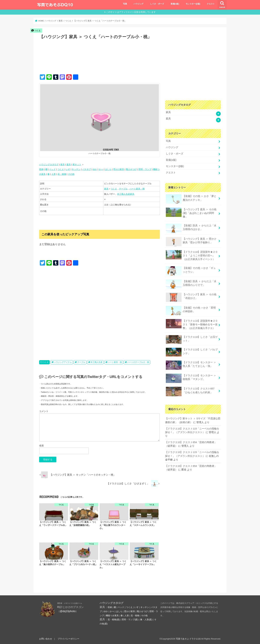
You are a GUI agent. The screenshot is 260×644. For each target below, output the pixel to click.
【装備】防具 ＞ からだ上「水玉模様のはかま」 (191, 228)
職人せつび (131, 169)
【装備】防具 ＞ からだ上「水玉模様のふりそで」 (191, 284)
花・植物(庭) (114, 620)
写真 (125, 4)
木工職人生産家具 (126, 194)
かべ (101, 169)
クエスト (211, 4)
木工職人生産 (97, 362)
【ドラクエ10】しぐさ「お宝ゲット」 (192, 340)
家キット (77, 164)
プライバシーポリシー (68, 639)
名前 (41, 446)
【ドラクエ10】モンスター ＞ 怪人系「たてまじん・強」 (191, 365)
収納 (41, 169)
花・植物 (62, 174)
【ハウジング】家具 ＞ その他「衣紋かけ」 (191, 297)
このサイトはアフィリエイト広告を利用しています (131, 12)
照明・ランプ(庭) (130, 620)
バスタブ (87, 169)
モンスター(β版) (193, 4)
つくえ (61, 169)
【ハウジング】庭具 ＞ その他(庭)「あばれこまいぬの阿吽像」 (191, 213)
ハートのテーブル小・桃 (138, 362)
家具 (63, 164)
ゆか (95, 169)
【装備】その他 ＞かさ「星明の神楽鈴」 (191, 311)
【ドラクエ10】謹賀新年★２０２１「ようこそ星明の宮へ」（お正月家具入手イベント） (192, 255)
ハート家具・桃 (137, 189)
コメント (44, 411)
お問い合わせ (46, 639)
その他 (71, 174)
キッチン (76, 169)
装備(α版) (175, 4)
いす (68, 169)
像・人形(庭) (146, 620)
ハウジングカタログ (49, 164)
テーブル (123, 189)
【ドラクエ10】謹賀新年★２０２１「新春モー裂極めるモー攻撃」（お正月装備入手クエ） (192, 324)
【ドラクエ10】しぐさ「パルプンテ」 (192, 352)
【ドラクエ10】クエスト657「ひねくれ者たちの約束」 (190, 391)
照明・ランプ (145, 169)
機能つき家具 (112, 616)
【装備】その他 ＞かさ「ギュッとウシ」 (191, 271)
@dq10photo (68, 611)
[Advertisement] (99, 60)
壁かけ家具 (119, 169)
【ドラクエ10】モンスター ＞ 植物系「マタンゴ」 (191, 378)
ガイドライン (210, 607)
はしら (108, 169)
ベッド (52, 169)
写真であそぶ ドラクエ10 (188, 639)
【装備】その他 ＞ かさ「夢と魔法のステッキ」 (191, 199)
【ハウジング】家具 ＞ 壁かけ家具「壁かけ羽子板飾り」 (191, 242)
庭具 (69, 164)
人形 (54, 174)
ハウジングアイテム (63, 362)
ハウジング (138, 4)
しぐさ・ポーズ (157, 4)
